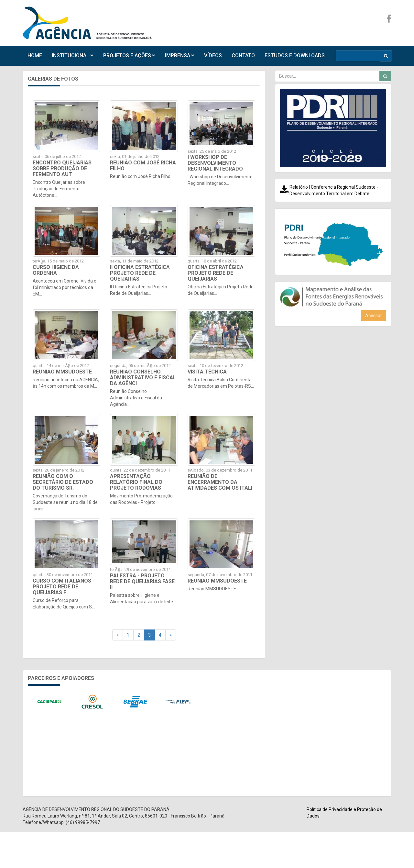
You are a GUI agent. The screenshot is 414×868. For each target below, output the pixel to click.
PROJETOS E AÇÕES (129, 56)
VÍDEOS (213, 56)
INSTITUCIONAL (73, 56)
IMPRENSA (180, 56)
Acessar (374, 316)
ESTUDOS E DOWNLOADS (295, 56)
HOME (35, 56)
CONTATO (243, 56)
